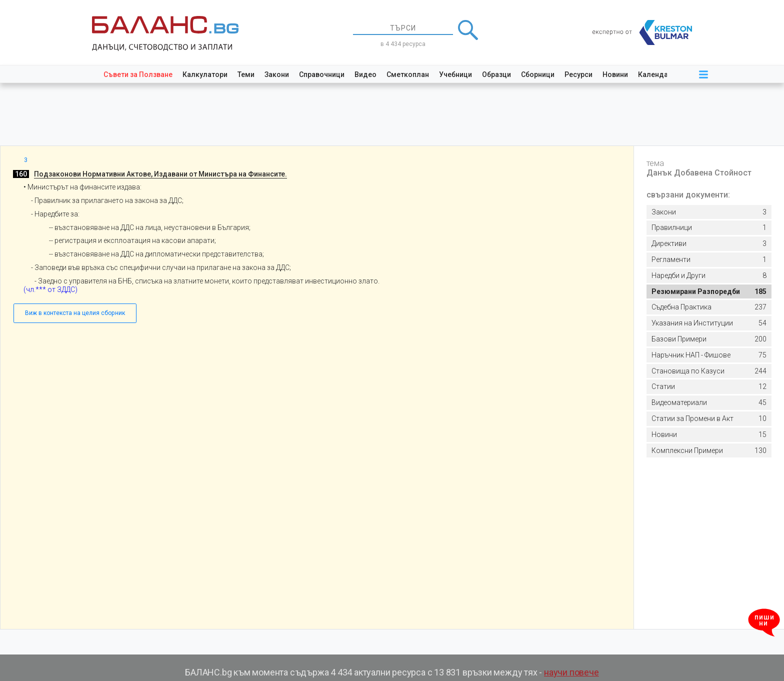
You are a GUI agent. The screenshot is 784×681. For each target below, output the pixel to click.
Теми (246, 74)
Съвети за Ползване (138, 74)
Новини (615, 74)
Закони (277, 74)
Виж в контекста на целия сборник (75, 313)
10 (709, 419)
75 (709, 355)
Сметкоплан (408, 74)
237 (709, 307)
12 (709, 387)
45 (709, 403)
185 (709, 292)
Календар (655, 74)
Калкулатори (205, 74)
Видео (365, 74)
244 (709, 371)
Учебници (455, 74)
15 (709, 435)
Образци (496, 74)
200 (709, 339)
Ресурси (578, 74)
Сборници (538, 74)
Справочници (322, 74)
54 (709, 323)
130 (709, 451)
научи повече (571, 672)
